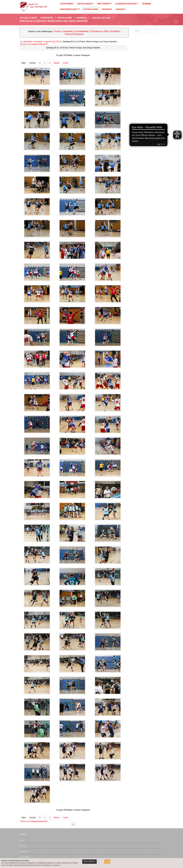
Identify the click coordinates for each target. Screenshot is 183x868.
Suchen (133, 29)
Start (21, 840)
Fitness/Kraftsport (74, 34)
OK (107, 862)
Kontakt (23, 846)
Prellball (115, 31)
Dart (107, 31)
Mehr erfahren (89, 862)
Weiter (57, 63)
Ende (66, 63)
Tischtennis (96, 31)
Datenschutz (24, 857)
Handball (68, 31)
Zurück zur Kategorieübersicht (34, 44)
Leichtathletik (81, 31)
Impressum (24, 851)
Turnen (57, 31)
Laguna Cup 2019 (52, 42)
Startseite (27, 42)
